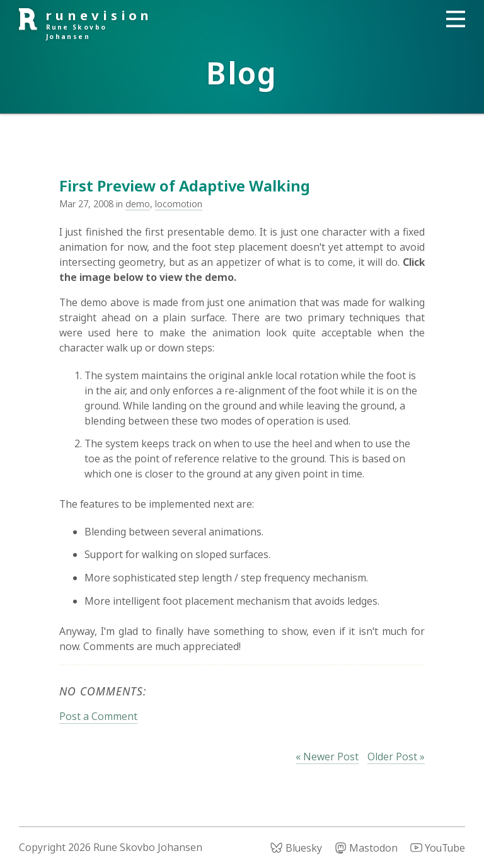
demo (138, 204)
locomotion (179, 204)
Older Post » (396, 757)
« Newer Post (327, 757)
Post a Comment (98, 716)
